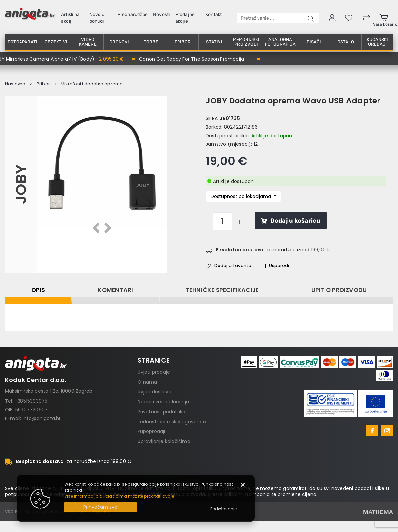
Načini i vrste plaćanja (163, 402)
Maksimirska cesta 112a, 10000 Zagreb (49, 391)
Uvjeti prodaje (154, 372)
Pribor (183, 42)
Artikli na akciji (70, 18)
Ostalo (346, 42)
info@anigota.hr (42, 418)
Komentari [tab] (115, 290)
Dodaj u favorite (228, 266)
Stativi (214, 42)
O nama (147, 382)
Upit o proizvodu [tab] (339, 290)
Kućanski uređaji (378, 42)
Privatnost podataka (161, 412)
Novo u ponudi (97, 18)
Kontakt (214, 14)
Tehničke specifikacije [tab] (222, 290)
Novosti (161, 14)
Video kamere (88, 42)
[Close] (100, 507)
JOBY (21, 184)
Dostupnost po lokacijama (241, 196)
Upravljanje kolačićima (164, 441)
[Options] (223, 509)
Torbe (151, 42)
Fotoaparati (22, 42)
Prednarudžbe (133, 14)
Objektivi (56, 42)
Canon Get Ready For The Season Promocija (192, 59)
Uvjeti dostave (154, 392)
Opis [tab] (38, 290)
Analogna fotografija (280, 42)
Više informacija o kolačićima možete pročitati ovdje (119, 496)
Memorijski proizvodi (246, 42)
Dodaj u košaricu (291, 221)
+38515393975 (31, 401)
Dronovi (119, 42)
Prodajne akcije (185, 18)
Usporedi (275, 266)
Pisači (314, 42)
